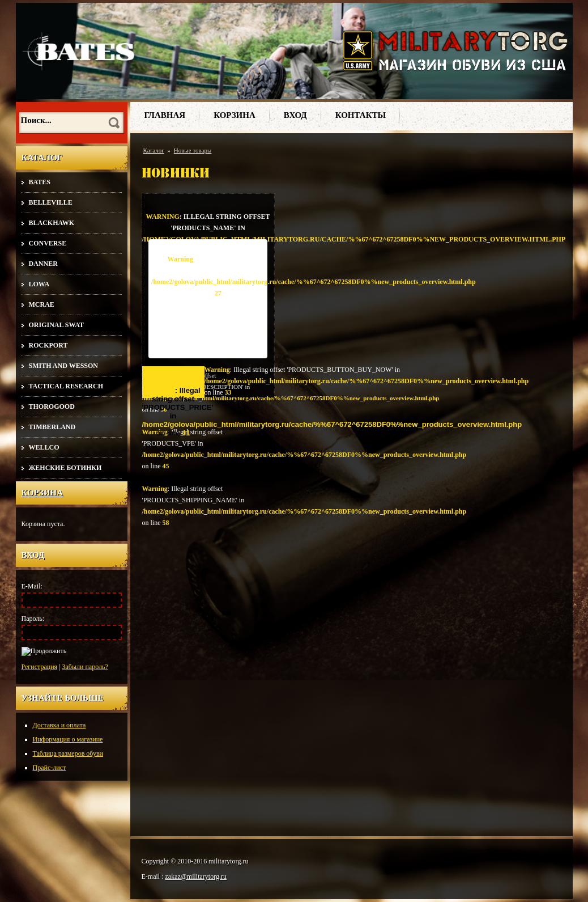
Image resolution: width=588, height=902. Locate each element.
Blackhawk (52, 223)
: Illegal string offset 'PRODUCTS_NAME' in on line (208, 226)
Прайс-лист (50, 768)
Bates (40, 182)
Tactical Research (66, 386)
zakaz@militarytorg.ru (196, 876)
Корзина (42, 493)
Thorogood (52, 406)
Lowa (39, 284)
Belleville (51, 202)
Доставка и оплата (59, 725)
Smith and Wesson (63, 366)
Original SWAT (56, 325)
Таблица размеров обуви (68, 753)
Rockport (48, 345)
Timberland (52, 427)
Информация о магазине (68, 739)
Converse (48, 243)
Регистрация (40, 667)
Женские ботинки (65, 468)
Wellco (44, 447)
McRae (42, 304)
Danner (43, 264)
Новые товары (193, 150)
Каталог (154, 150)
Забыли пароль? (85, 667)
